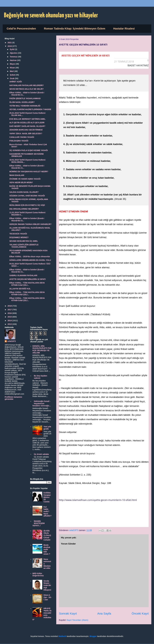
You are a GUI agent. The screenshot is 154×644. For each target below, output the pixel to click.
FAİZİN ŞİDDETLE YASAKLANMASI (25, 98)
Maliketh (62, 636)
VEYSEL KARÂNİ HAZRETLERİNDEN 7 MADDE (30, 109)
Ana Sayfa (104, 614)
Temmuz (14, 57)
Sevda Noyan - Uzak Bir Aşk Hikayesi (47, 585)
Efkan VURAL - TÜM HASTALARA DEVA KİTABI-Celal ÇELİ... (27, 284)
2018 (10, 306)
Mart (12, 71)
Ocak (12, 78)
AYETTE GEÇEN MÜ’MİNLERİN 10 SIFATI (28, 279)
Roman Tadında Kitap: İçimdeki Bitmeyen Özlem (75, 29)
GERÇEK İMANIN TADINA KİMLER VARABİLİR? (30, 224)
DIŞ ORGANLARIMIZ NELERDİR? (24, 209)
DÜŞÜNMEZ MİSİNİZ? (19, 237)
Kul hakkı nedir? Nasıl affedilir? (47, 511)
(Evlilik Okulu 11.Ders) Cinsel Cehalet (47, 535)
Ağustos (14, 53)
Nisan (13, 68)
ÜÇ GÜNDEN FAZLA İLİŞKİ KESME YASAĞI (29, 150)
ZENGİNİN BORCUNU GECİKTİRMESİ (26, 130)
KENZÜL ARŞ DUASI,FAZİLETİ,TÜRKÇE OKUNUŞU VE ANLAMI (42, 349)
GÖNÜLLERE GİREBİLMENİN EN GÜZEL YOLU (30, 260)
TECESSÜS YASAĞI (18, 234)
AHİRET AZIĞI (16, 82)
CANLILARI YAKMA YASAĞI (22, 137)
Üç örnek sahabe (41, 454)
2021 (10, 43)
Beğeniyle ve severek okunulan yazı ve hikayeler (51, 16)
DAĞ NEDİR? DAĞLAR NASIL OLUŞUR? (27, 126)
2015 (10, 317)
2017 (10, 310)
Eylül (12, 49)
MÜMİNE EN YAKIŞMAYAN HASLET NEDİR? (29, 172)
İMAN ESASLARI (17, 175)
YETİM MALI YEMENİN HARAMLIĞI (25, 106)
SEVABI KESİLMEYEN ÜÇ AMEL (24, 241)
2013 (10, 324)
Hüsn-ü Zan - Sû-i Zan (48, 597)
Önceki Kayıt (140, 614)
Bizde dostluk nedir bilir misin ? (47, 549)
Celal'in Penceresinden (21, 29)
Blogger (93, 636)
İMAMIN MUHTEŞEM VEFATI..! (39, 523)
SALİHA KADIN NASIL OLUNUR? (24, 192)
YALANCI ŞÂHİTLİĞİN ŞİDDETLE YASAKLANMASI (24, 246)
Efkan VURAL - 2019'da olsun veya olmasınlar (30, 257)
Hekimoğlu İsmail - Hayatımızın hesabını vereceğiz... (42, 404)
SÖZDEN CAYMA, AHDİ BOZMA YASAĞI (27, 196)
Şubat (13, 75)
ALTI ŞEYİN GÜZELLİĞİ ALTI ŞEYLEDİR (27, 123)
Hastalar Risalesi (124, 29)
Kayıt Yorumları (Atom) (77, 620)
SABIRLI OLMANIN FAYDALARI (23, 275)
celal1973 (12, 341)
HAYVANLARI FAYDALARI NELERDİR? (27, 85)
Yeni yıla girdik (47, 428)
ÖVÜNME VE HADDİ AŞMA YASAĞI (25, 179)
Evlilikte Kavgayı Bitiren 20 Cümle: (47, 497)
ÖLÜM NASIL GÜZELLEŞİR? (22, 102)
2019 (10, 46)
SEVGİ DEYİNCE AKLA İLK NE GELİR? (27, 89)
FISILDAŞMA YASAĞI (19, 141)
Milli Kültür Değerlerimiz (38, 575)
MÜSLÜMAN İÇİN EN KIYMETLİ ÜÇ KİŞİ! (27, 205)
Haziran (13, 60)
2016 (10, 313)
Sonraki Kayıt (68, 614)
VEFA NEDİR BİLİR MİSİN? (21, 182)
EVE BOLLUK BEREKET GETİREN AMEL (27, 119)
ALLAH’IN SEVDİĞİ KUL (20, 289)
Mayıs (13, 64)
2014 (10, 321)
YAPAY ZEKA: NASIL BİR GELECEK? (26, 134)
